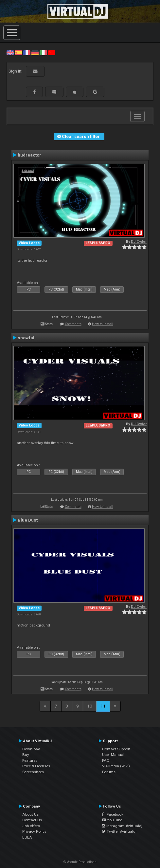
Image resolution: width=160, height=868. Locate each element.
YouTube (112, 820)
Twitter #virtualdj (119, 831)
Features (30, 760)
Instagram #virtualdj (122, 826)
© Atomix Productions (80, 862)
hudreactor (29, 155)
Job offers (31, 826)
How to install (103, 324)
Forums (109, 772)
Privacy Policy (34, 831)
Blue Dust (28, 520)
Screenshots (33, 772)
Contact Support (116, 749)
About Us (30, 814)
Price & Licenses (36, 766)
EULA (27, 837)
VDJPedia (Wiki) (116, 766)
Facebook (113, 814)
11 (103, 706)
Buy (26, 755)
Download (31, 749)
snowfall (27, 338)
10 (90, 706)
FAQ (106, 760)
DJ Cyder (139, 242)
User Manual (113, 755)
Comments (73, 324)
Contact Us (32, 820)
